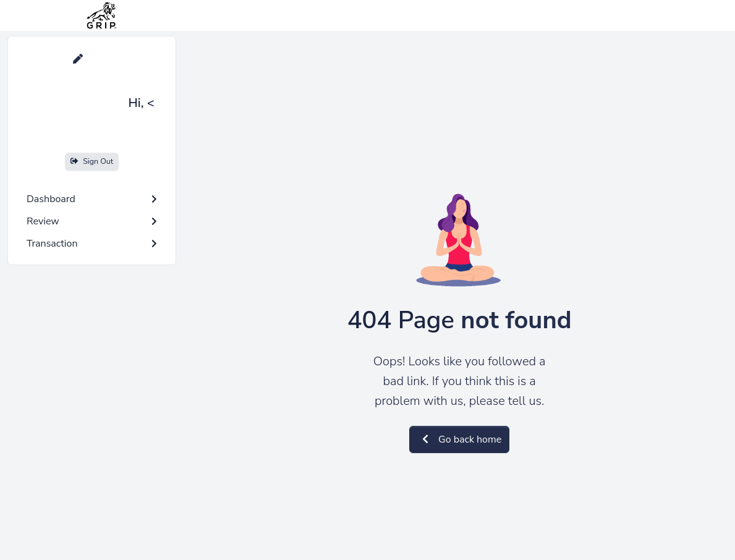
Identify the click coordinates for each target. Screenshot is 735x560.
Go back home (459, 439)
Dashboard (92, 199)
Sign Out (92, 161)
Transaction (92, 244)
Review (92, 221)
